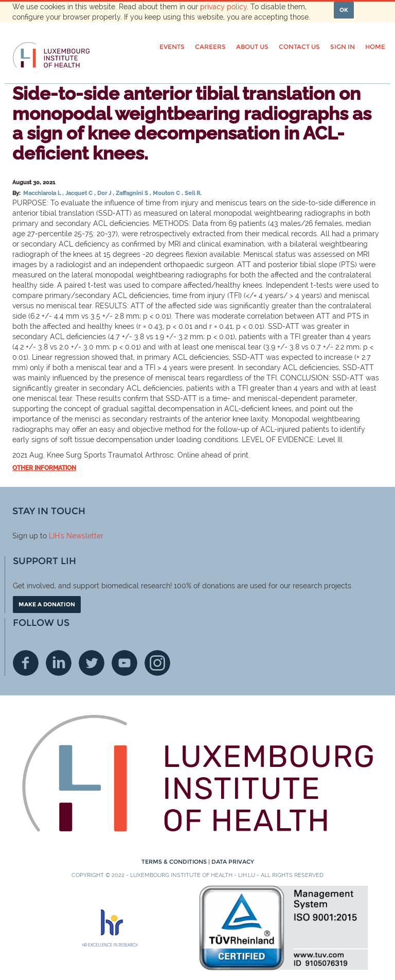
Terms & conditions (175, 862)
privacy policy (223, 7)
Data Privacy (233, 862)
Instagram (157, 663)
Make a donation (47, 604)
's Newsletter (82, 536)
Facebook (26, 663)
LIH (54, 536)
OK (344, 10)
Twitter (92, 663)
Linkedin (59, 663)
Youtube (124, 663)
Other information (44, 468)
